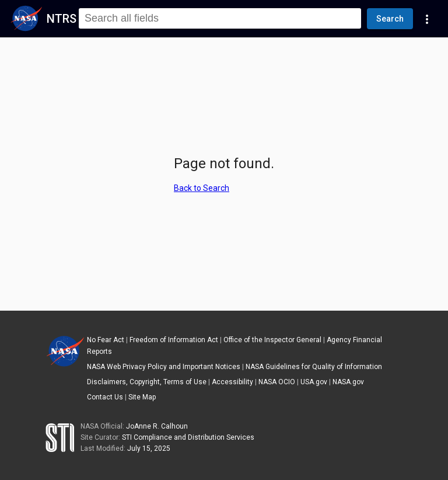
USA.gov (314, 382)
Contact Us (105, 397)
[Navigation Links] (427, 19)
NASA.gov (348, 382)
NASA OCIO (277, 382)
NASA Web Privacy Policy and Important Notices (164, 367)
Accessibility (232, 382)
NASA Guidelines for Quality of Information (314, 367)
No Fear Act (106, 340)
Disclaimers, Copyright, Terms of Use (147, 382)
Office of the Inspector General (272, 340)
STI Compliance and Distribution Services (188, 437)
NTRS (62, 19)
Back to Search (202, 188)
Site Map (142, 397)
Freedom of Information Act (174, 340)
